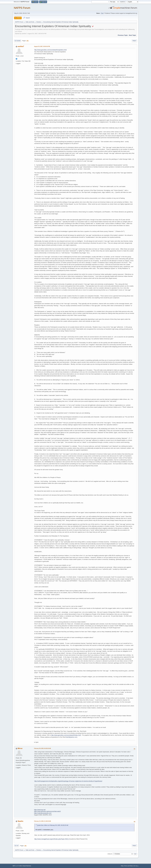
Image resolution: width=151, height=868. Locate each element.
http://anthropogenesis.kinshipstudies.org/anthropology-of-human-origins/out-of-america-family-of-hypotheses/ (68, 781)
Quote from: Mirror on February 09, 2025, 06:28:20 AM (53, 825)
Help (122, 866)
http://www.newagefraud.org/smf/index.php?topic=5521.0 (52, 839)
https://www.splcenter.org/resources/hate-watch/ (47, 811)
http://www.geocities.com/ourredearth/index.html (66, 735)
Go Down (18, 41)
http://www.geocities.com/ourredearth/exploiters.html (50, 50)
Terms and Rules (129, 866)
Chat (102, 13)
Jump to (110, 854)
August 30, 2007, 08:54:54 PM (42, 46)
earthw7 (21, 46)
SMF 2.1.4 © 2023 (17, 866)
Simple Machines (27, 866)
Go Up (16, 846)
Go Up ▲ (136, 866)
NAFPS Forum (22, 8)
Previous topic (123, 35)
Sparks (20, 821)
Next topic (132, 35)
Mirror (20, 748)
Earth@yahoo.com (71, 737)
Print (134, 41)
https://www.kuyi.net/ (40, 810)
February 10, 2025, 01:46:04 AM (42, 821)
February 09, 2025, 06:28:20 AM (42, 748)
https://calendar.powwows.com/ (43, 813)
